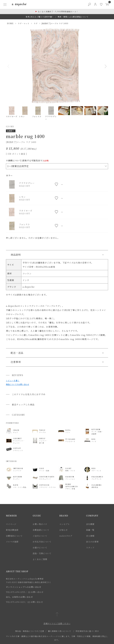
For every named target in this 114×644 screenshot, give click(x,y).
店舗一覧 (90, 530)
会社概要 (90, 524)
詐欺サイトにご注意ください (57, 623)
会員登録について (41, 530)
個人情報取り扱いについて (60, 631)
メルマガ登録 (12, 542)
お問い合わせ (36, 592)
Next (104, 66)
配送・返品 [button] (17, 353)
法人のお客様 (92, 542)
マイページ (11, 524)
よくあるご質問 (40, 559)
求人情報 (90, 536)
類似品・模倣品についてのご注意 (30, 631)
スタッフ (90, 548)
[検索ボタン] (89, 4)
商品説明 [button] (16, 255)
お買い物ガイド (40, 524)
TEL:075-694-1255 (16, 592)
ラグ (36, 23)
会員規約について (14, 536)
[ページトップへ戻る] (57, 615)
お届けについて (40, 548)
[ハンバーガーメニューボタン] (5, 4)
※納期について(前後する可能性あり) (27, 160)
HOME (10, 23)
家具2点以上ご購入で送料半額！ (40, 17)
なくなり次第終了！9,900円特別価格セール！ (58, 11)
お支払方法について (42, 542)
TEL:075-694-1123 (15, 602)
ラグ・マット (24, 23)
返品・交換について (42, 553)
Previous (9, 66)
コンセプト (65, 524)
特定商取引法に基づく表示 (87, 631)
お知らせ (64, 530)
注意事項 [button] (16, 362)
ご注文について (40, 536)
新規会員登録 (12, 530)
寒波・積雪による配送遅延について (73, 17)
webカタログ (66, 536)
